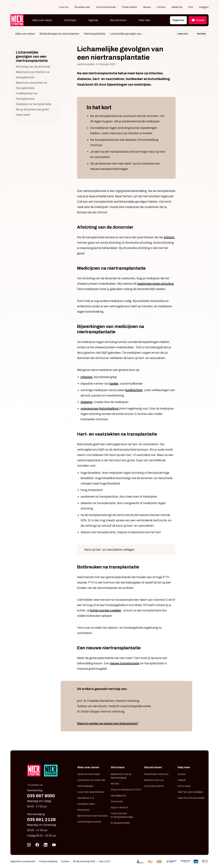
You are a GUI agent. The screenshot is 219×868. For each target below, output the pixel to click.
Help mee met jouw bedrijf (191, 798)
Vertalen (201, 34)
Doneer (182, 774)
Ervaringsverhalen (120, 823)
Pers (191, 7)
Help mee (144, 20)
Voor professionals (106, 7)
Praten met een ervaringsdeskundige (122, 815)
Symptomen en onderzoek (91, 780)
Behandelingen (85, 786)
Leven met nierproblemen (91, 792)
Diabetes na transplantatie (34, 104)
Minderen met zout (154, 780)
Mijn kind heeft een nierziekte (93, 816)
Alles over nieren (42, 20)
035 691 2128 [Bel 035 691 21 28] (41, 820)
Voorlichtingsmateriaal (89, 822)
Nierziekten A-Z (86, 798)
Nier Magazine (118, 796)
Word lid (115, 784)
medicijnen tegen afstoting (155, 284)
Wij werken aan (82, 7)
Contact (161, 7)
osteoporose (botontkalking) (100, 409)
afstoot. (169, 237)
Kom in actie (184, 786)
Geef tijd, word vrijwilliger (190, 792)
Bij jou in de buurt (120, 807)
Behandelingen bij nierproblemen (59, 34)
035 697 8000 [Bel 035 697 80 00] (41, 796)
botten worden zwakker (106, 610)
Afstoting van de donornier (33, 67)
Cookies (65, 861)
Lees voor (183, 34)
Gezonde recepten (154, 786)
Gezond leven (118, 20)
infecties (87, 377)
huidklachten (134, 390)
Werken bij (177, 7)
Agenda (93, 20)
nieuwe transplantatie (124, 663)
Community (117, 801)
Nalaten (182, 780)
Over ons (64, 7)
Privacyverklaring (48, 861)
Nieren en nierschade (89, 774)
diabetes (87, 402)
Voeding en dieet (86, 804)
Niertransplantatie (95, 34)
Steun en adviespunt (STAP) (126, 790)
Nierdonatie (84, 810)
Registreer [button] (178, 20)
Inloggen (204, 7)
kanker (114, 384)
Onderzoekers (129, 7)
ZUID (107, 861)
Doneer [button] (198, 20)
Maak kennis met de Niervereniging (121, 776)
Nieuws (147, 7)
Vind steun (70, 20)
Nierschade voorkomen (156, 774)
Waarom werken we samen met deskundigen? (108, 723)
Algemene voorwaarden (23, 861)
